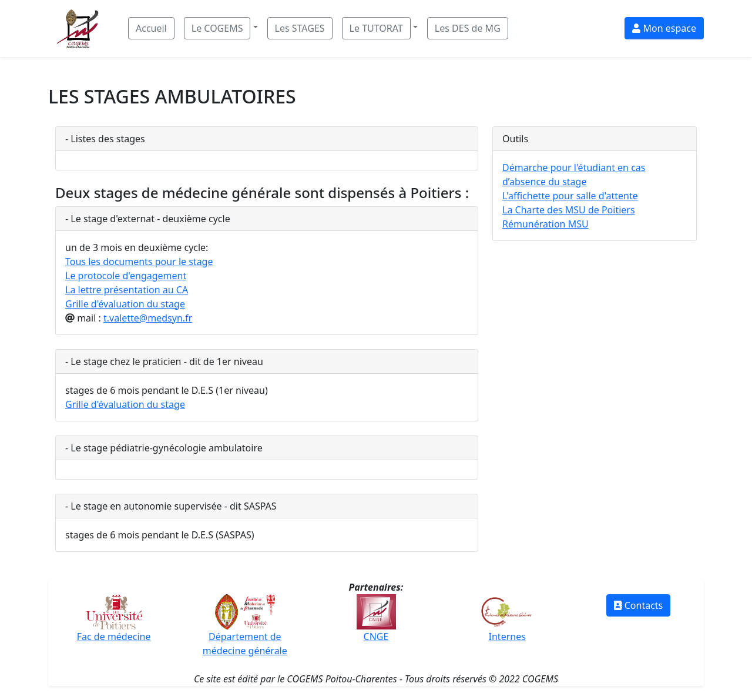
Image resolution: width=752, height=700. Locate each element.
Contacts (639, 605)
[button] (221, 28)
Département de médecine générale (245, 631)
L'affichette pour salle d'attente (570, 196)
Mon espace (664, 28)
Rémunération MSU (545, 224)
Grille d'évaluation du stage (125, 304)
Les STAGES (300, 28)
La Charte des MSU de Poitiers (569, 210)
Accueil (151, 28)
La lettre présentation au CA (127, 290)
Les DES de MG (468, 28)
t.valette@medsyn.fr (148, 318)
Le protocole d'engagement (126, 276)
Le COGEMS (217, 28)
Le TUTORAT (376, 28)
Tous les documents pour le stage (139, 262)
